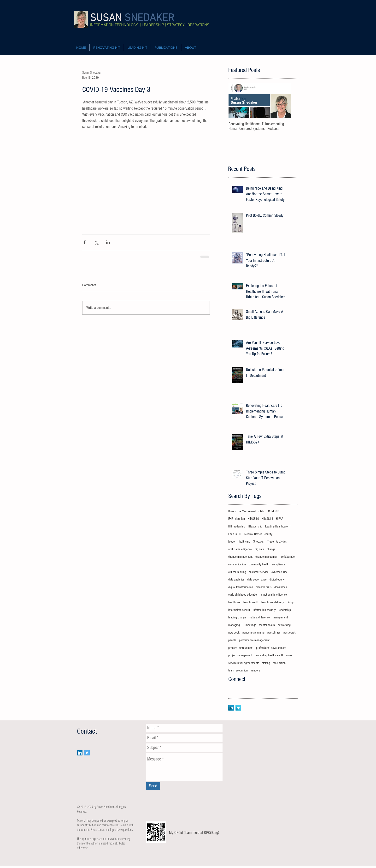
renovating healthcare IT (269, 655)
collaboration (289, 557)
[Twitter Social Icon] (87, 753)
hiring (290, 602)
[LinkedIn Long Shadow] (231, 708)
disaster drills (264, 587)
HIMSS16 (253, 519)
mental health (267, 625)
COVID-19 (274, 511)
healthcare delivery (273, 602)
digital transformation (241, 587)
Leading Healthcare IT (278, 527)
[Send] (153, 786)
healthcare (234, 602)
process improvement (241, 648)
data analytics (236, 580)
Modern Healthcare (239, 542)
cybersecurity (279, 572)
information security (264, 610)
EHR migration (237, 519)
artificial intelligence (240, 549)
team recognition (238, 670)
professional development (271, 648)
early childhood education (243, 595)
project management (240, 655)
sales (289, 655)
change (271, 549)
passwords (290, 633)
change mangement (267, 557)
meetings (251, 625)
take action (279, 663)
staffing (266, 663)
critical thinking (237, 572)
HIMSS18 (267, 519)
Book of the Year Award (242, 511)
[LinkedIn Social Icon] (80, 753)
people (232, 640)
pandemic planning (253, 633)
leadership (285, 610)
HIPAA (280, 519)
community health (259, 564)
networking (284, 625)
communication (237, 564)
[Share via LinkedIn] (108, 242)
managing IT (235, 625)
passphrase (274, 633)
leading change (237, 617)
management (280, 617)
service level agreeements (244, 663)
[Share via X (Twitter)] (96, 242)
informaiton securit (239, 610)
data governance (257, 580)
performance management (254, 640)
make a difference (259, 617)
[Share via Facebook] (85, 242)
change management (240, 557)
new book (234, 633)
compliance (279, 564)
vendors (255, 670)
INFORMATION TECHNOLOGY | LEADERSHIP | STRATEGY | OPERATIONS (150, 25)
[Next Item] (283, 100)
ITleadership (255, 527)
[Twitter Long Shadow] (238, 708)
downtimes (281, 587)
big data (259, 549)
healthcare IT (251, 602)
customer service (259, 572)
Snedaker (259, 542)
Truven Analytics (277, 542)
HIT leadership (237, 527)
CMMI (262, 511)
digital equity (277, 580)
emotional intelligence (274, 595)
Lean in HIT (235, 534)
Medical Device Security (258, 534)
